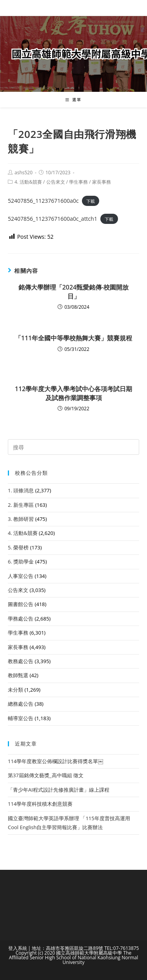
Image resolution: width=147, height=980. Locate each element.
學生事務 (78, 182)
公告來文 (56, 182)
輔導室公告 (21, 718)
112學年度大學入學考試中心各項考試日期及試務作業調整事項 (73, 393)
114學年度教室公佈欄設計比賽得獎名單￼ (55, 761)
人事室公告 (21, 576)
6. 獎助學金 (21, 562)
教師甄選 (18, 675)
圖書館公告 (21, 604)
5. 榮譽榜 (18, 547)
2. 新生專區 (21, 505)
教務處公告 (21, 661)
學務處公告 (21, 619)
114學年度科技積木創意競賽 (40, 804)
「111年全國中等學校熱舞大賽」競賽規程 (73, 338)
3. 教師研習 (21, 519)
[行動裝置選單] (73, 100)
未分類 (15, 690)
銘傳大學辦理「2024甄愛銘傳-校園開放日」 (74, 291)
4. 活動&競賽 (28, 182)
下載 (91, 201)
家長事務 (102, 182)
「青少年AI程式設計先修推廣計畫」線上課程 (59, 790)
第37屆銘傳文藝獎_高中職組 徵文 (46, 775)
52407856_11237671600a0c (43, 201)
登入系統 (18, 948)
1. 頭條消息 (21, 490)
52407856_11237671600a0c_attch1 (53, 219)
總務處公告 (21, 704)
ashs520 (24, 173)
